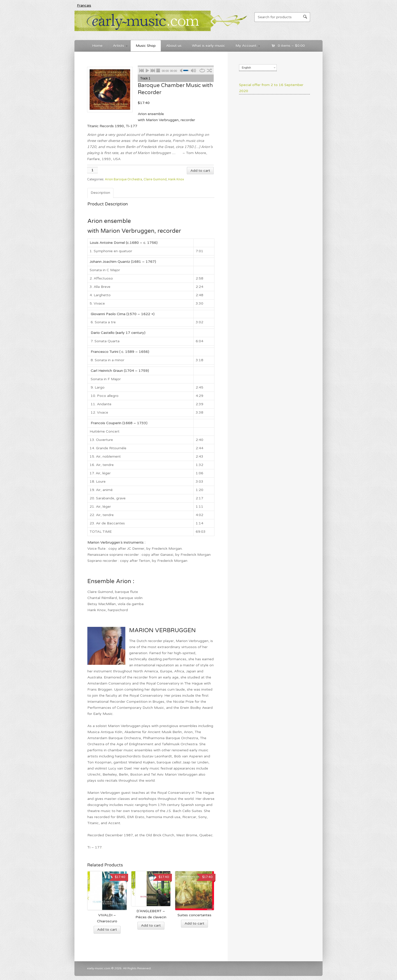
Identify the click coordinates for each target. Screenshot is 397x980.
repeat (202, 70)
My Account (246, 46)
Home (97, 46)
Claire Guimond (155, 179)
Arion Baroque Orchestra (123, 179)
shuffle (209, 70)
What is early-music (209, 46)
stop (158, 70)
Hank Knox (176, 179)
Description (100, 193)
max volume (193, 70)
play (147, 70)
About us (174, 46)
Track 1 (145, 78)
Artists (118, 46)
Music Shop (146, 46)
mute (183, 70)
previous (142, 70)
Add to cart (200, 171)
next (153, 70)
